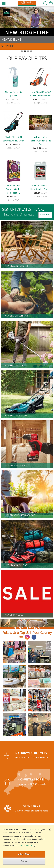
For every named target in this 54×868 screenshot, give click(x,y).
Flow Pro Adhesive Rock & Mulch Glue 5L (41, 188)
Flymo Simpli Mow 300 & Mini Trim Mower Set (40, 94)
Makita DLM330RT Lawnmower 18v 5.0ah (13, 139)
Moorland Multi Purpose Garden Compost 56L (13, 189)
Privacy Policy (26, 846)
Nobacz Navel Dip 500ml (13, 94)
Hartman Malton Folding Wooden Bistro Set (41, 141)
